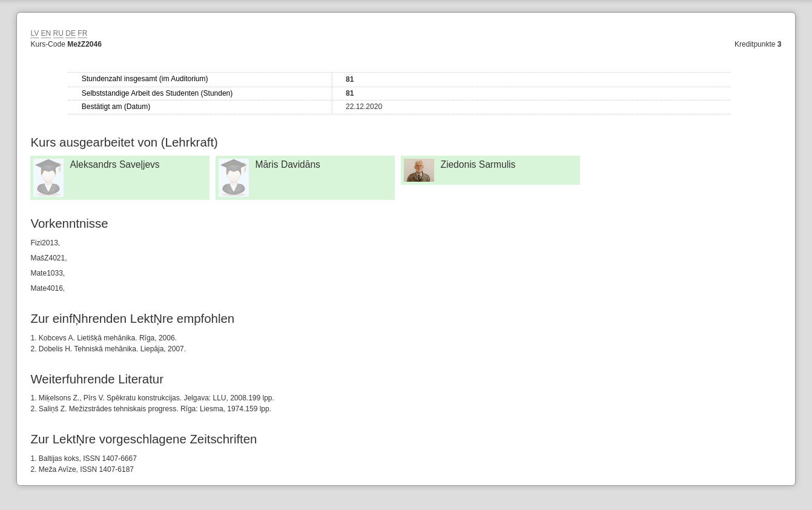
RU (58, 33)
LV (35, 33)
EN (46, 33)
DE (71, 33)
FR (82, 33)
